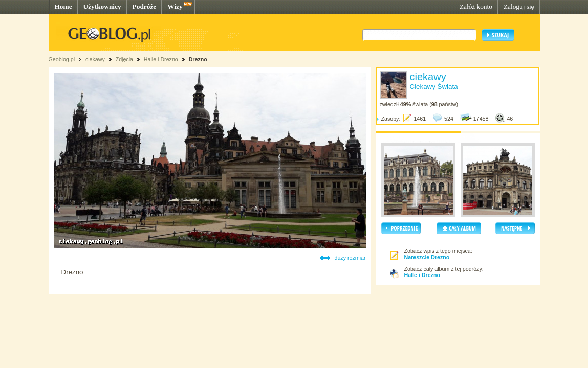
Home (63, 6)
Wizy (175, 6)
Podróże (145, 6)
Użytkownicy (102, 6)
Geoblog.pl (62, 59)
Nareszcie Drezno (427, 257)
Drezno (198, 59)
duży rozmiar (350, 258)
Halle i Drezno (161, 59)
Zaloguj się (519, 6)
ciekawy (95, 59)
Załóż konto (476, 6)
